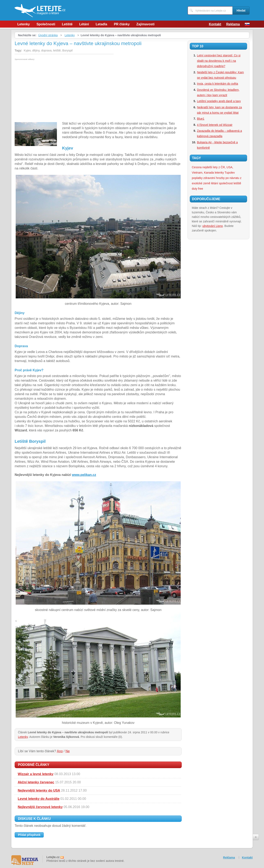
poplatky (197, 178)
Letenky (24, 24)
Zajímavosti (145, 24)
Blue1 (201, 119)
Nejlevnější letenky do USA (39, 790)
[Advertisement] (49, 91)
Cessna (197, 167)
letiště (237, 183)
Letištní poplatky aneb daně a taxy (219, 101)
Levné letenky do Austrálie (39, 799)
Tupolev (230, 173)
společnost (226, 183)
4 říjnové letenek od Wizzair (215, 125)
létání (214, 183)
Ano (60, 751)
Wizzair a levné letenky (36, 774)
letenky (219, 173)
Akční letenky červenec (36, 782)
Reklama (233, 24)
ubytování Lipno (213, 226)
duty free (197, 189)
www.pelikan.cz (84, 475)
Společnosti (46, 24)
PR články (122, 24)
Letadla (101, 24)
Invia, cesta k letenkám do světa (217, 84)
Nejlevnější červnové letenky (40, 807)
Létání (84, 24)
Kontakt (215, 24)
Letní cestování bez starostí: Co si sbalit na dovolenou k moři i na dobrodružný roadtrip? (219, 61)
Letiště (67, 24)
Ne (67, 751)
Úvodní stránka (48, 35)
